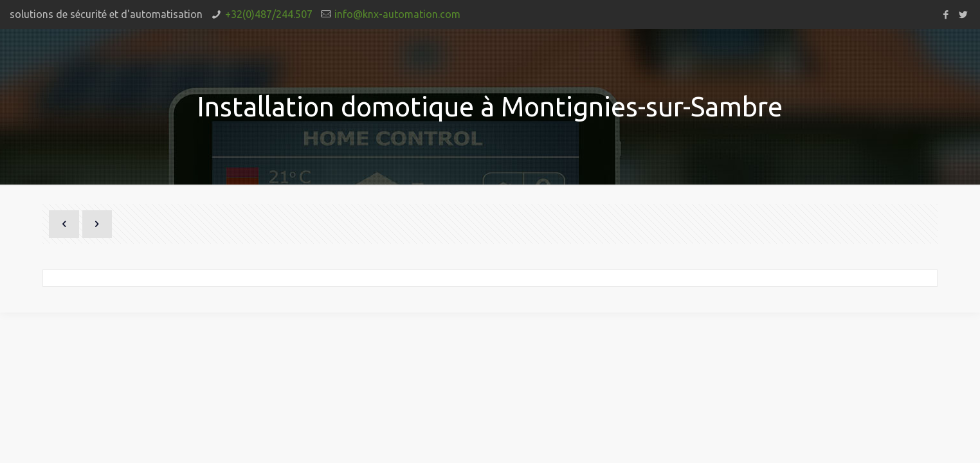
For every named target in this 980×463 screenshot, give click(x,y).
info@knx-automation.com (397, 14)
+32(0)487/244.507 (269, 14)
